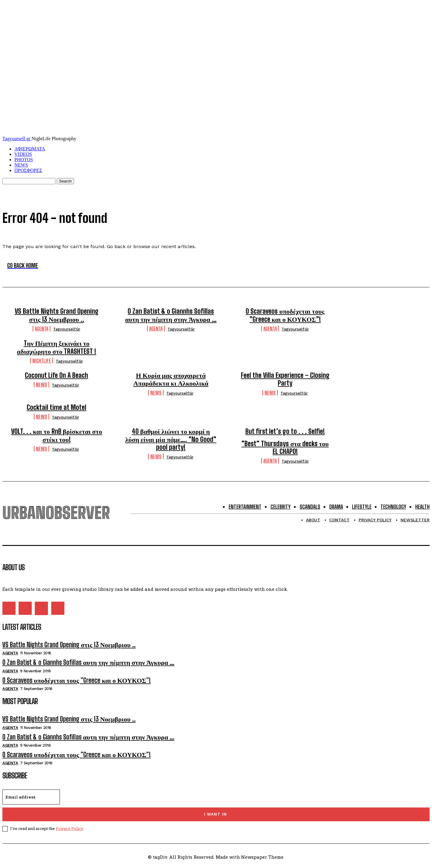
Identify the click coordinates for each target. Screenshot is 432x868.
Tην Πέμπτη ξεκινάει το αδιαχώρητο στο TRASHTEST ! (56, 347)
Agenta (41, 329)
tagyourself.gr (67, 329)
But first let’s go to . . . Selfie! (285, 431)
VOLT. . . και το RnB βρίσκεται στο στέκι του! (57, 435)
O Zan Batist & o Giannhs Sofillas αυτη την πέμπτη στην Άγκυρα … (171, 315)
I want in (215, 814)
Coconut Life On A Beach (56, 375)
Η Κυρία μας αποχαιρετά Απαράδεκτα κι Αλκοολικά (171, 379)
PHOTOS (24, 160)
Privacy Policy (69, 828)
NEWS (21, 165)
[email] (31, 797)
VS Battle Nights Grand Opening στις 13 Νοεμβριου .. (57, 315)
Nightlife (42, 361)
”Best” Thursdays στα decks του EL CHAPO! (285, 447)
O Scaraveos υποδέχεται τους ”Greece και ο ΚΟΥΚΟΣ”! (285, 315)
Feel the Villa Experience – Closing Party (285, 379)
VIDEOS (23, 154)
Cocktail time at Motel (56, 407)
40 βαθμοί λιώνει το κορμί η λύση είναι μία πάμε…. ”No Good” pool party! (171, 439)
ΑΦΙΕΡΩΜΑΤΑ (30, 149)
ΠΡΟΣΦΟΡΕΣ (28, 170)
